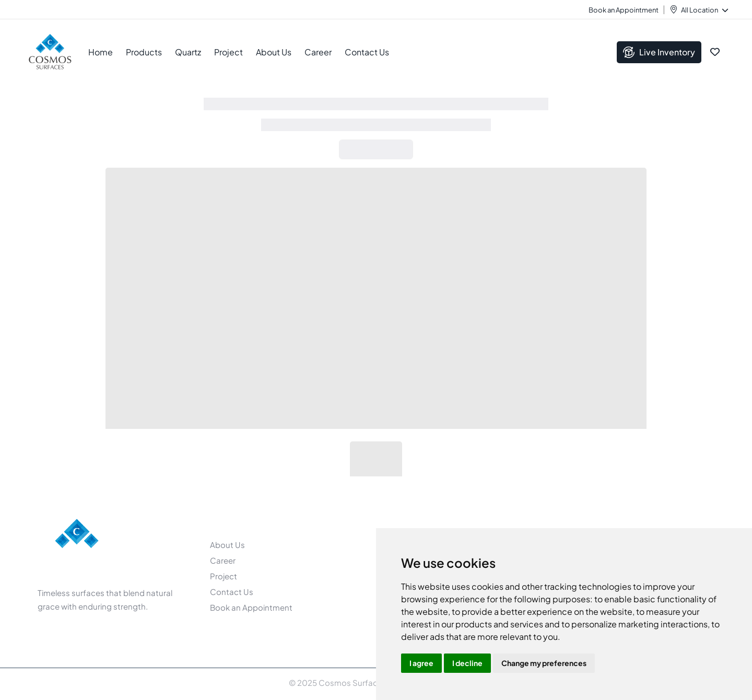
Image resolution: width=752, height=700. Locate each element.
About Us (227, 545)
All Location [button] (704, 10)
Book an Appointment (624, 10)
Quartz (188, 52)
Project (228, 52)
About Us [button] (274, 52)
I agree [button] (421, 663)
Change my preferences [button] (544, 663)
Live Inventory (659, 52)
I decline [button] (467, 663)
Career (318, 52)
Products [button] (144, 52)
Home (101, 52)
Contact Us (367, 52)
